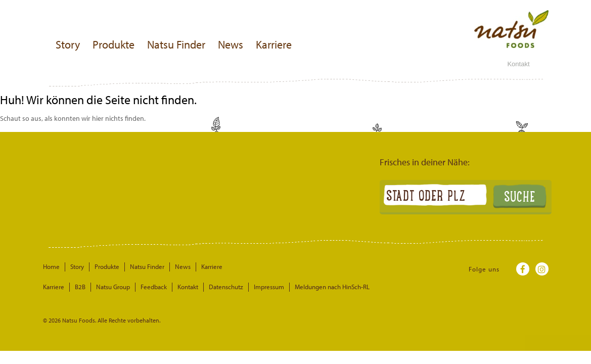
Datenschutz (226, 287)
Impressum (269, 287)
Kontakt (518, 64)
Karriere (274, 44)
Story (68, 44)
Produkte (113, 44)
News (231, 44)
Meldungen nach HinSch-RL (332, 287)
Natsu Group (113, 287)
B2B (80, 287)
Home (51, 266)
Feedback (154, 287)
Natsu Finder (176, 44)
